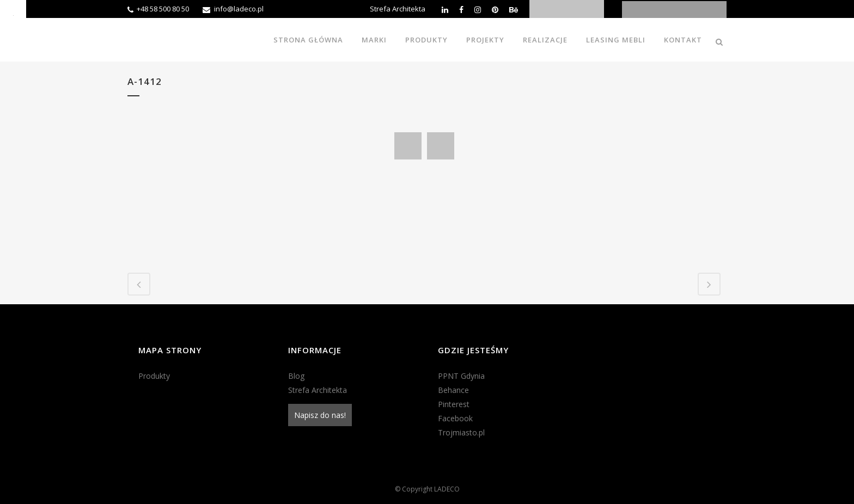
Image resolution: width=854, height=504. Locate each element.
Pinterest (454, 404)
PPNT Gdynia (461, 376)
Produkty (154, 376)
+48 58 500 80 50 (163, 9)
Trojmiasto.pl (461, 432)
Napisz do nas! (320, 415)
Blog (296, 376)
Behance (453, 390)
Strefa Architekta (398, 9)
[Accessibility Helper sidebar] (13, 13)
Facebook (455, 418)
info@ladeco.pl (239, 9)
